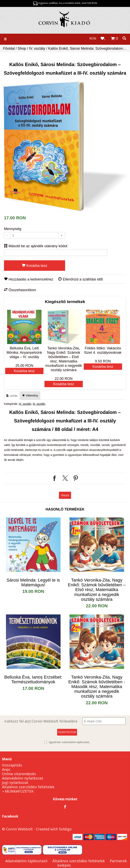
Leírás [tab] (12, 396)
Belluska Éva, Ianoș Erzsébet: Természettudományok (33, 679)
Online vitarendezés (19, 774)
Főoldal (9, 48)
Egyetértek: (69, 742)
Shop (22, 48)
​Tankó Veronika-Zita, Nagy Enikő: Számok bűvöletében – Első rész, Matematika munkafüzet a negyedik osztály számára (97, 590)
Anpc (6, 769)
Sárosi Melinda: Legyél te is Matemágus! (33, 582)
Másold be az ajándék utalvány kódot (36, 246)
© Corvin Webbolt (17, 829)
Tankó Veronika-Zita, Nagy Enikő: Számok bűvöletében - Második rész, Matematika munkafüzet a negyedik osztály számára (97, 687)
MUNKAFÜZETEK (18, 791)
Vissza (65, 495)
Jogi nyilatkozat (15, 782)
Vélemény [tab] (30, 395)
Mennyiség (13, 229)
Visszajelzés (12, 765)
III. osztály (39, 404)
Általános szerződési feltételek (28, 787)
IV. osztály (37, 48)
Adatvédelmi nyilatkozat (23, 778)
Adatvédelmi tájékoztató (76, 742)
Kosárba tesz (35, 266)
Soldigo (65, 829)
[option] (66, 146)
